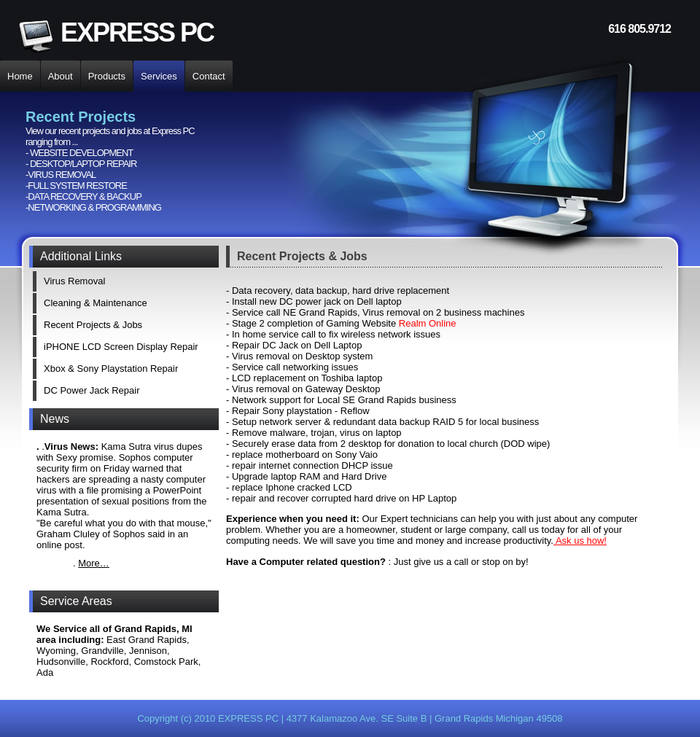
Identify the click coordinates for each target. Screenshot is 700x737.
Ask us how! (580, 541)
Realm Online (428, 323)
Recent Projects (281, 256)
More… (94, 563)
